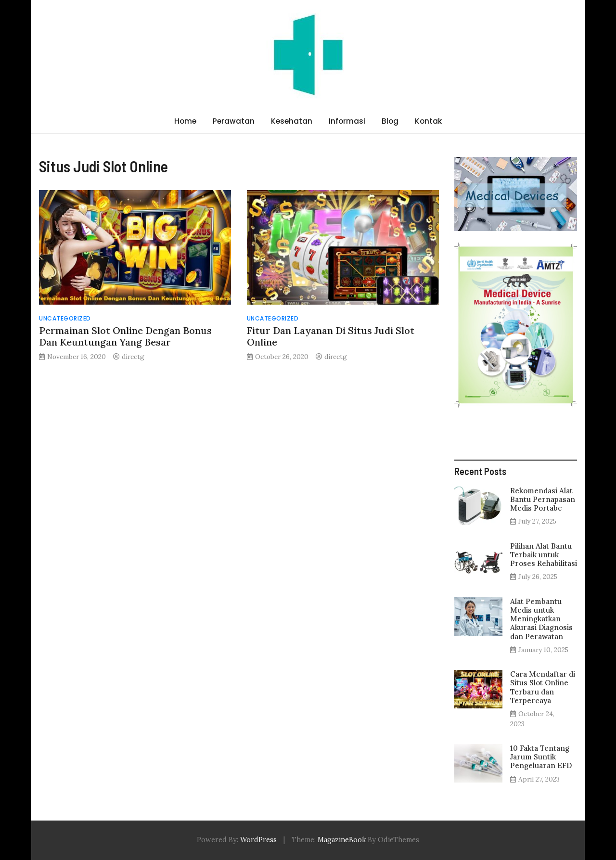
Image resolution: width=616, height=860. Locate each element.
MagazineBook (342, 840)
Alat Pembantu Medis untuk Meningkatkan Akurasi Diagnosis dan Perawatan (541, 619)
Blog (390, 121)
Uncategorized (65, 318)
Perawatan (234, 121)
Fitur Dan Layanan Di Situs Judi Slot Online (331, 336)
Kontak (428, 121)
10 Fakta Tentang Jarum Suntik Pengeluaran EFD (541, 757)
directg (133, 357)
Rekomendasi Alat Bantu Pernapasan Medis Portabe (543, 499)
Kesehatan (292, 121)
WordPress (258, 840)
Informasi (347, 121)
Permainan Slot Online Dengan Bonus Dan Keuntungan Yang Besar (125, 336)
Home (185, 121)
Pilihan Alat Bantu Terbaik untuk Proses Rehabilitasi (544, 555)
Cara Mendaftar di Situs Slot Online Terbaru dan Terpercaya (543, 687)
